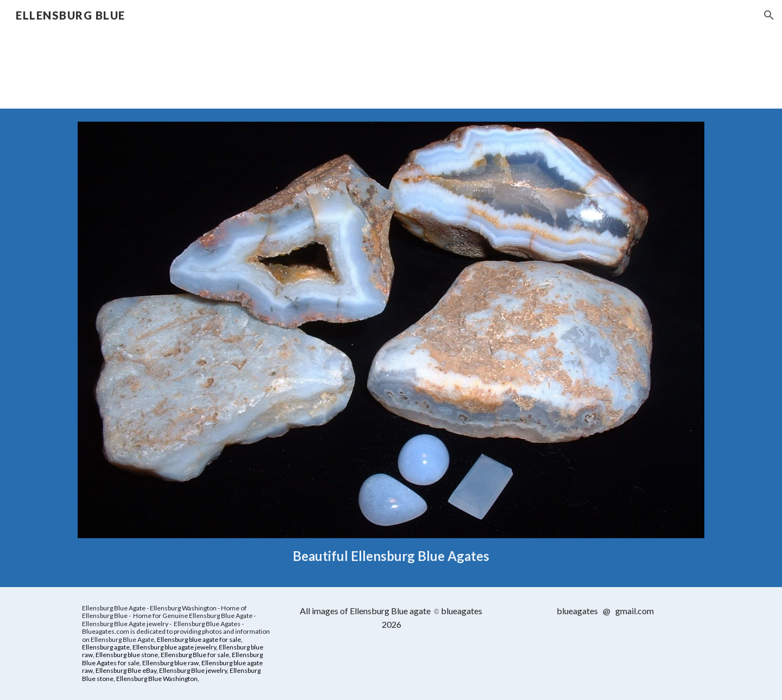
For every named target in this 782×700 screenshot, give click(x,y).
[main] (391, 556)
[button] (769, 15)
